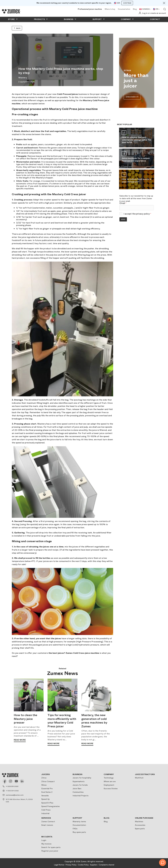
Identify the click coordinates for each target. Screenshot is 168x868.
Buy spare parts (79, 832)
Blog (135, 9)
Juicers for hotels (80, 785)
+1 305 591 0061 (12, 786)
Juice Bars (77, 788)
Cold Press (46, 810)
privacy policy (143, 214)
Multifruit (139, 778)
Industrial (45, 813)
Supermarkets (79, 781)
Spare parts (140, 829)
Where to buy (110, 9)
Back (17, 28)
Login (44, 840)
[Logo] (11, 11)
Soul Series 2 (47, 792)
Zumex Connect (48, 822)
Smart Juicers (47, 825)
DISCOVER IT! (132, 97)
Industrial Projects (81, 796)
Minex (44, 785)
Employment (109, 785)
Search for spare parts (51, 847)
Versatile (45, 796)
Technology (109, 778)
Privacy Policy (71, 865)
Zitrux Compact (48, 781)
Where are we (110, 781)
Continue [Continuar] (127, 3)
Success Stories (111, 788)
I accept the (137, 214)
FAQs (75, 829)
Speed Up (45, 799)
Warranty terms (79, 822)
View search (165, 9)
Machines (139, 822)
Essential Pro (47, 788)
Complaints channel (106, 865)
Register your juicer (50, 851)
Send (123, 219)
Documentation (124, 9)
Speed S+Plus (47, 803)
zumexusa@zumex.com (15, 795)
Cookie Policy (83, 865)
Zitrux (44, 778)
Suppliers (94, 865)
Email (123, 203)
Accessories (140, 825)
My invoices (46, 844)
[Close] (164, 3)
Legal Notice (59, 865)
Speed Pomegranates (51, 806)
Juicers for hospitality (82, 778)
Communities (78, 792)
